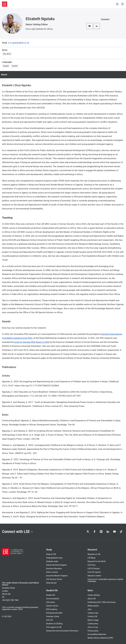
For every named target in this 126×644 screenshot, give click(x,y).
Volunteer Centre (53, 616)
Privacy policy (93, 631)
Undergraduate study (54, 558)
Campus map (93, 613)
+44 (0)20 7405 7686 (10, 600)
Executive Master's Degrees (57, 576)
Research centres (94, 576)
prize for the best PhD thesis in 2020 (32, 342)
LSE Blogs (92, 558)
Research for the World (97, 561)
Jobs (90, 609)
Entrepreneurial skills (54, 613)
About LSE (92, 599)
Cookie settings (94, 595)
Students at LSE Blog (54, 624)
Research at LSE (94, 554)
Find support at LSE (54, 627)
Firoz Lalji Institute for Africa (39, 29)
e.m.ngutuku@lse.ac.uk (19, 43)
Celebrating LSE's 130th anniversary (102, 602)
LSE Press (92, 565)
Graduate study (52, 561)
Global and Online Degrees (56, 565)
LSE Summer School (54, 579)
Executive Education (54, 569)
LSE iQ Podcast (94, 569)
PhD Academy (52, 609)
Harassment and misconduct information (62, 631)
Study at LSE (51, 554)
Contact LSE (92, 616)
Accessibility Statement (97, 634)
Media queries (93, 606)
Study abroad (51, 583)
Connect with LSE (17, 532)
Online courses (52, 572)
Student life (51, 595)
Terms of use (93, 627)
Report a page (93, 620)
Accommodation (53, 599)
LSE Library (51, 602)
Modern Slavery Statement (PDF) (100, 638)
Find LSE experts (94, 572)
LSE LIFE (50, 620)
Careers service (52, 606)
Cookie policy (93, 624)
